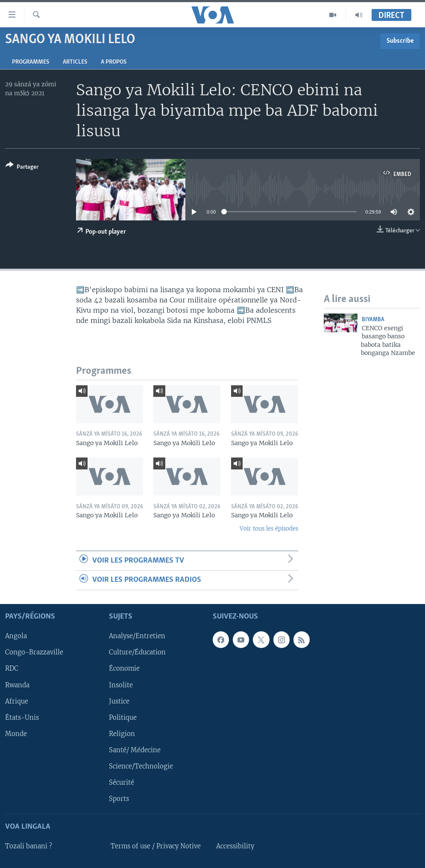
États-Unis (22, 717)
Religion (122, 733)
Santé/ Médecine (135, 750)
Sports (119, 799)
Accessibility (235, 846)
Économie (124, 669)
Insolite (121, 685)
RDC (12, 669)
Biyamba (373, 320)
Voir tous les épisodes (269, 529)
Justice (119, 701)
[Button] (22, 168)
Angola (16, 636)
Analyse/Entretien (137, 636)
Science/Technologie (141, 766)
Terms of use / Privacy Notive (156, 846)
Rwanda (17, 685)
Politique (123, 717)
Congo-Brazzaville (34, 652)
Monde (16, 733)
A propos (114, 62)
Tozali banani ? (29, 846)
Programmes (31, 62)
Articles (75, 62)
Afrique (17, 701)
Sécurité (122, 782)
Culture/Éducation (137, 652)
